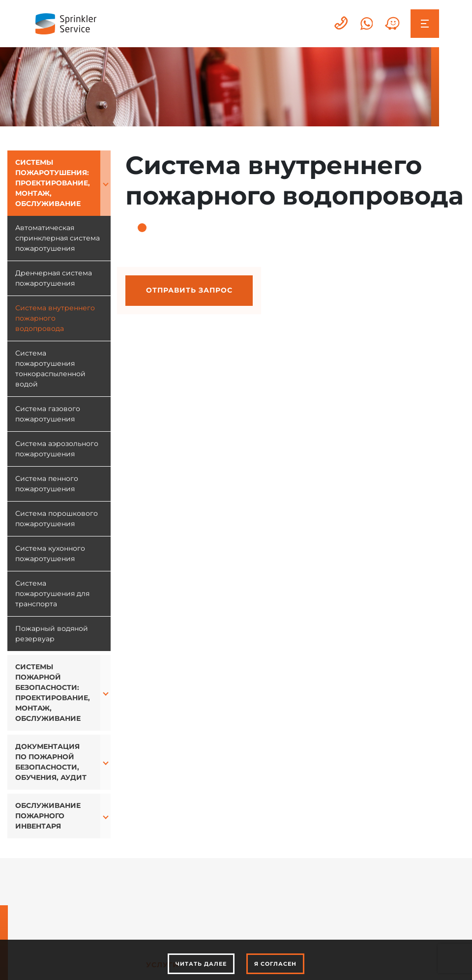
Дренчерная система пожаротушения (54, 278)
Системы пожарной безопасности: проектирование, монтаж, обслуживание (53, 693)
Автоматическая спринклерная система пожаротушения (58, 238)
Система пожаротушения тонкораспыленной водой (50, 369)
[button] (105, 183)
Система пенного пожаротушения (47, 484)
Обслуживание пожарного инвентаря (48, 816)
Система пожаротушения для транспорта (52, 594)
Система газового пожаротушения (48, 414)
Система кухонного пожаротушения (50, 553)
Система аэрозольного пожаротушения (57, 449)
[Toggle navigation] (425, 23)
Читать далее (201, 964)
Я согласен (275, 964)
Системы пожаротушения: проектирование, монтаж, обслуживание (53, 183)
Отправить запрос (189, 290)
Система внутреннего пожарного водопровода (55, 318)
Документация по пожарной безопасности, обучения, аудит (51, 762)
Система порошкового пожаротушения (57, 519)
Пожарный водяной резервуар (52, 634)
